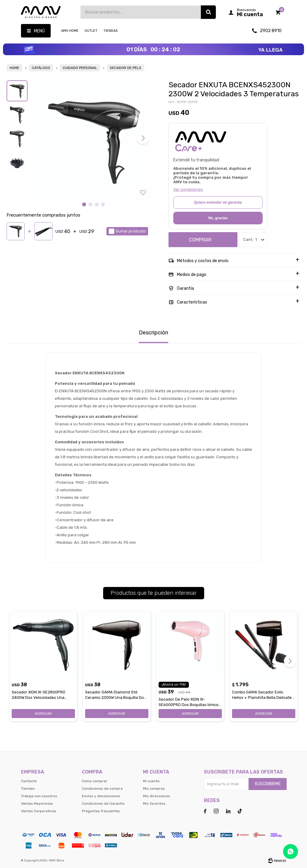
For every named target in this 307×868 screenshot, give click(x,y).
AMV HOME (70, 31)
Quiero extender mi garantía (218, 202)
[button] (143, 138)
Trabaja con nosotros (39, 796)
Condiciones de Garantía (103, 804)
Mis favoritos (154, 804)
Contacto (29, 781)
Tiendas (110, 31)
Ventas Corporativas (39, 811)
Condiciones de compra (102, 789)
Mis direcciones (156, 796)
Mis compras (154, 789)
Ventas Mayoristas (37, 804)
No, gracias (218, 218)
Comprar (200, 240)
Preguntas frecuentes (101, 811)
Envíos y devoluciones (101, 796)
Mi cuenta (151, 781)
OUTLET (91, 31)
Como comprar (95, 781)
